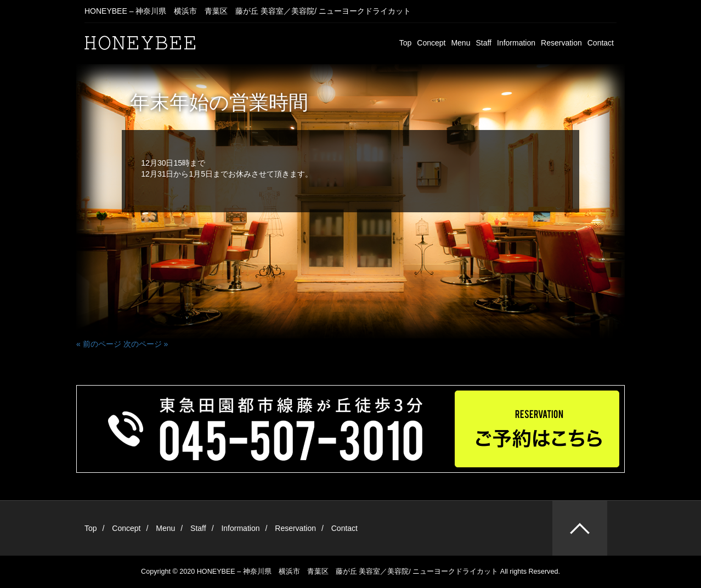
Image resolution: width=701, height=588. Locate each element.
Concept (431, 43)
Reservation (561, 43)
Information (516, 43)
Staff (484, 43)
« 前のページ (99, 344)
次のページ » (146, 344)
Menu (460, 43)
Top (406, 43)
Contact (601, 43)
